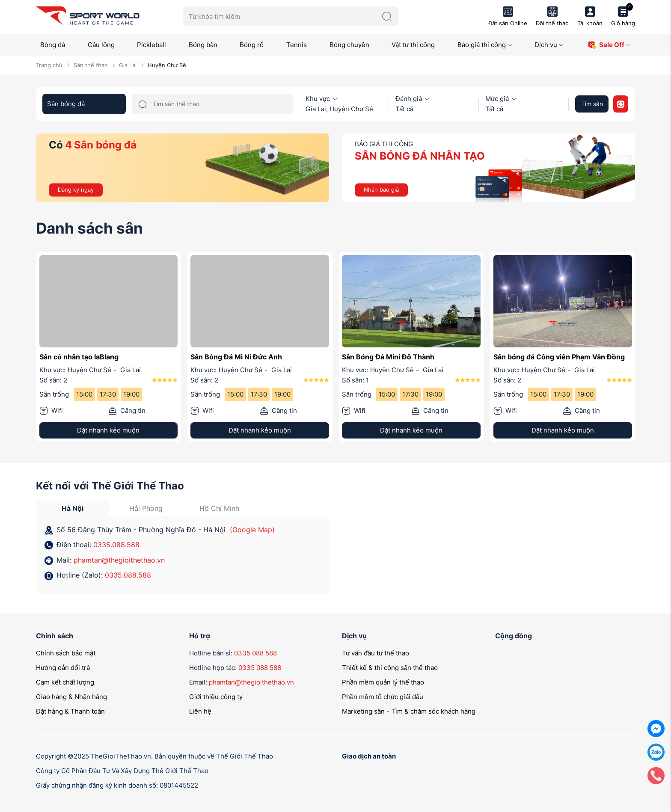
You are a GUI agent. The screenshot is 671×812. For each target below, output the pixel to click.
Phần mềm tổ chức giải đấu (383, 697)
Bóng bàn (203, 45)
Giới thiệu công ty (216, 697)
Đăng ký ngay (76, 190)
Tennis (297, 45)
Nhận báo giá (381, 190)
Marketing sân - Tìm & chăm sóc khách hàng (409, 711)
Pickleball (151, 45)
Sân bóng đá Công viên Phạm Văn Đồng (559, 357)
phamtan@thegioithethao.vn (119, 560)
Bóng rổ (252, 45)
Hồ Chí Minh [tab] (219, 508)
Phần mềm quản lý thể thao (383, 682)
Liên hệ (200, 711)
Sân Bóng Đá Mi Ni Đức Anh (236, 357)
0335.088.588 (116, 545)
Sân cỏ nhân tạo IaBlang (79, 357)
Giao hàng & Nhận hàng (71, 697)
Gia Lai (128, 65)
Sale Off (609, 45)
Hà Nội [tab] (73, 508)
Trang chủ (49, 65)
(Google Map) (252, 530)
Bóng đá (53, 45)
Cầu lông (101, 45)
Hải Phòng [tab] (146, 508)
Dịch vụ (549, 45)
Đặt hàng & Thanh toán (70, 711)
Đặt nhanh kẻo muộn (108, 430)
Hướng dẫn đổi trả (63, 668)
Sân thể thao (91, 65)
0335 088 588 (255, 653)
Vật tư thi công (413, 45)
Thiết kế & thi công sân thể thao (390, 668)
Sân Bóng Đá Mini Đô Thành (388, 357)
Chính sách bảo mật (66, 653)
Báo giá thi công (485, 45)
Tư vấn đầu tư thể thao (376, 653)
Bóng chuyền (349, 45)
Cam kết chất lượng (65, 682)
